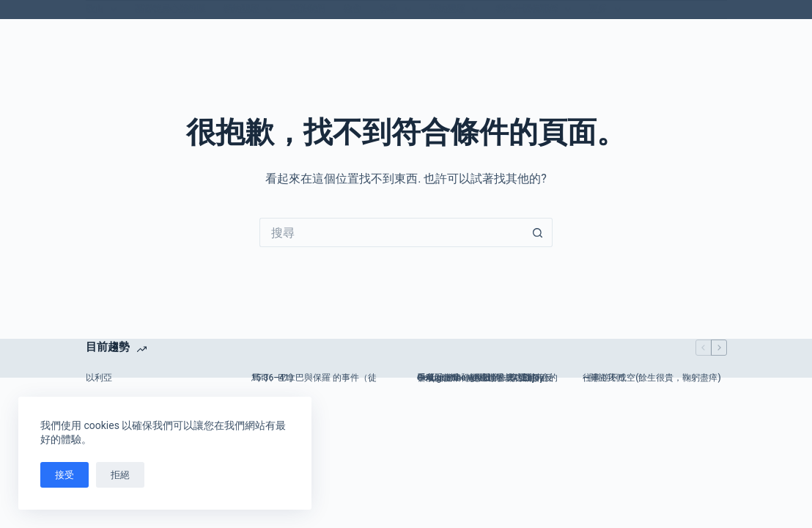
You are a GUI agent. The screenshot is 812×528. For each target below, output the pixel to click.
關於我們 (308, 9)
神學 (398, 10)
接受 (64, 475)
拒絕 (120, 475)
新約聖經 (251, 10)
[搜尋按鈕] (538, 232)
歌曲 (104, 10)
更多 (608, 10)
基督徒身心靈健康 (170, 9)
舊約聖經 (457, 10)
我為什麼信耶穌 (536, 10)
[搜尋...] (391, 232)
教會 (353, 9)
